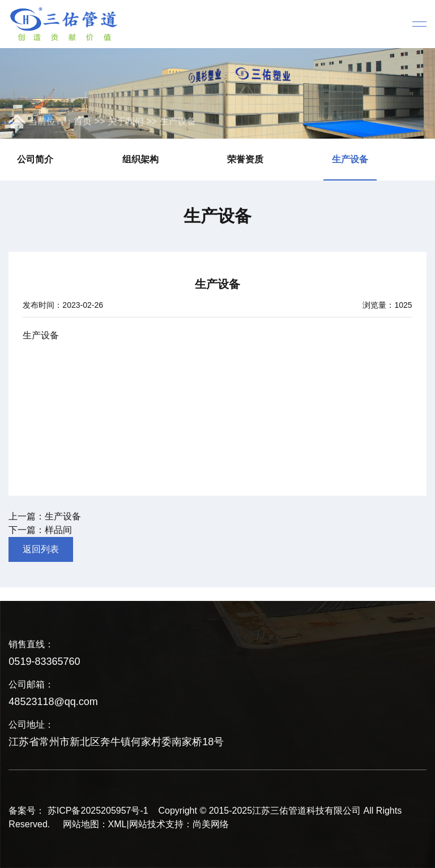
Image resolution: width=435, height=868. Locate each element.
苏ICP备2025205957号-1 (98, 811)
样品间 (58, 530)
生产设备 (178, 123)
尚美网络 (211, 824)
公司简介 (35, 159)
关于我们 (126, 123)
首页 (83, 123)
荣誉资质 (245, 159)
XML (118, 824)
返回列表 (41, 549)
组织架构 (140, 159)
